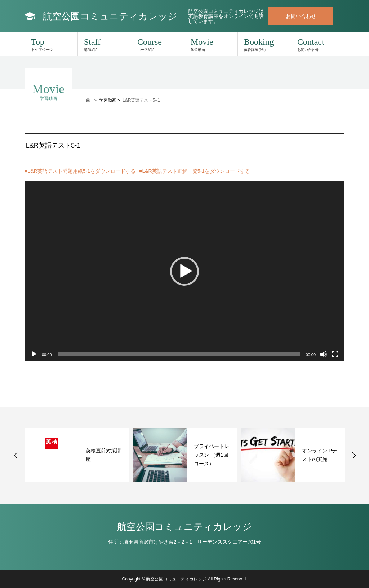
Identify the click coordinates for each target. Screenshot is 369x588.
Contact (318, 44)
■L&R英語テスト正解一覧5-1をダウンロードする (195, 171)
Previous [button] (16, 455)
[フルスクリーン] (335, 354)
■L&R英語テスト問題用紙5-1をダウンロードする (80, 171)
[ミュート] (324, 354)
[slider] (179, 354)
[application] (184, 271)
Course (158, 44)
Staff (104, 44)
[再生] (34, 354)
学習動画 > (110, 100)
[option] (77, 455)
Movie (211, 44)
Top (51, 44)
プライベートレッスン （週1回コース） (212, 455)
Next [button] (354, 455)
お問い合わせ (301, 16)
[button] (184, 271)
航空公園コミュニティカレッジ (110, 16)
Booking (264, 44)
